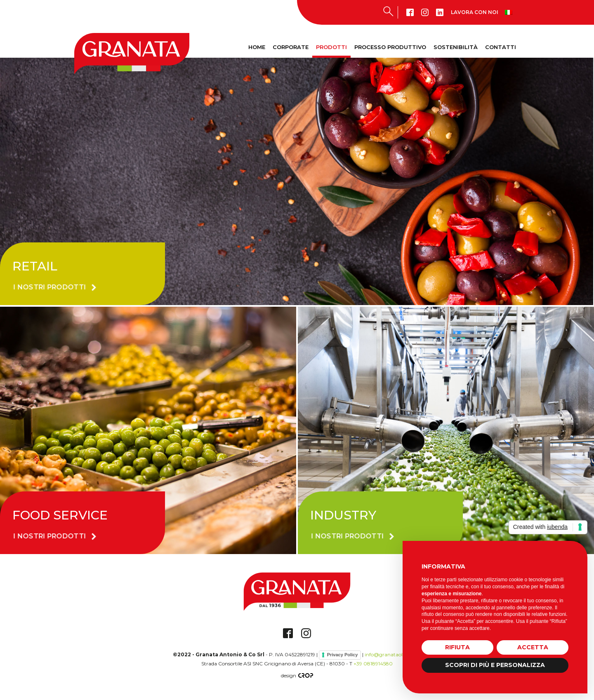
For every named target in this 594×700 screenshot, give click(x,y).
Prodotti (331, 47)
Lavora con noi (475, 12)
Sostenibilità (456, 47)
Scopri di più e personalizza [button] (495, 665)
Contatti (501, 47)
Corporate (291, 47)
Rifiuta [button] (457, 647)
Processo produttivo (390, 47)
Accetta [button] (533, 647)
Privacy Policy (343, 655)
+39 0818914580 (373, 664)
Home (257, 47)
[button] (61, 287)
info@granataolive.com (393, 654)
